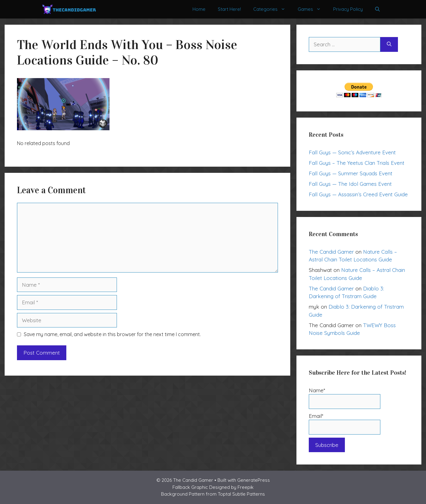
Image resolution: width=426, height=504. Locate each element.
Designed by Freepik (231, 487)
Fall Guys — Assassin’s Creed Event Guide (358, 194)
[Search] (389, 44)
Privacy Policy (348, 9)
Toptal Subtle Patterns (241, 494)
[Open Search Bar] (377, 9)
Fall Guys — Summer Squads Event (351, 173)
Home (199, 9)
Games (312, 9)
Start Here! (229, 9)
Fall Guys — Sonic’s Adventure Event (352, 152)
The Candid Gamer (331, 252)
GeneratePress (254, 480)
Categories (272, 9)
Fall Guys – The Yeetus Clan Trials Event (357, 163)
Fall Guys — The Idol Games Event (350, 184)
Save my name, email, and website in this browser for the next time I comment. (112, 334)
